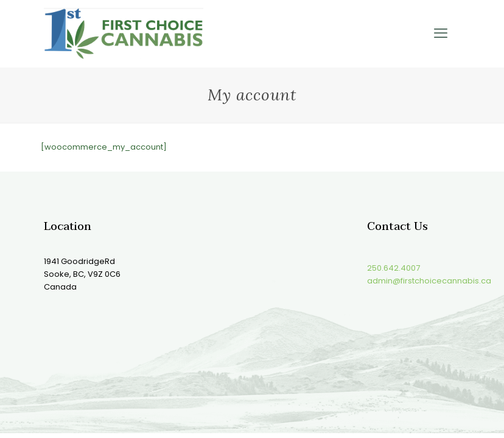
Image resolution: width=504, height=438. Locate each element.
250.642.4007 (394, 268)
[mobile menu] (441, 33)
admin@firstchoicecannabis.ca (429, 281)
